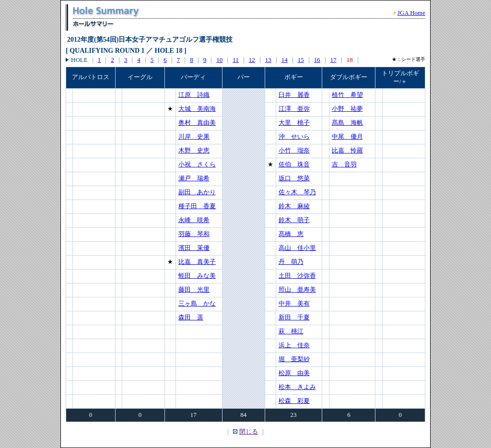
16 (317, 60)
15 (301, 60)
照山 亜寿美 (297, 289)
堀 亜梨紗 (294, 359)
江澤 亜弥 (294, 109)
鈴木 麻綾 (294, 206)
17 (333, 60)
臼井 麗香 (294, 95)
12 (252, 60)
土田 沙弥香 (297, 276)
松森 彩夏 (294, 401)
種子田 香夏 (197, 206)
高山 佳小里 (297, 248)
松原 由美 (294, 373)
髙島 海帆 (347, 123)
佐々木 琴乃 (297, 192)
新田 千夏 (294, 317)
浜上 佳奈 (294, 345)
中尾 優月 (347, 136)
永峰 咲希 (194, 220)
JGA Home (411, 13)
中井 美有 (294, 303)
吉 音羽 (344, 164)
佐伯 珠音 (294, 164)
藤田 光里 (194, 289)
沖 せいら (294, 136)
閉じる (249, 431)
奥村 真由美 (197, 123)
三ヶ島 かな (197, 303)
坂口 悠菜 (294, 178)
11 (236, 60)
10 (219, 60)
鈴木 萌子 (294, 220)
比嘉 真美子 (197, 262)
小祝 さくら (197, 164)
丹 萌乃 (291, 262)
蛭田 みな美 (197, 276)
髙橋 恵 (291, 234)
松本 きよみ (297, 387)
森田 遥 (191, 317)
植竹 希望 (347, 95)
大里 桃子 (294, 123)
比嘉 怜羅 (347, 150)
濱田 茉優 (194, 248)
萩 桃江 (291, 331)
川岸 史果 (194, 136)
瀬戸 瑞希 (194, 178)
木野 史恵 (194, 150)
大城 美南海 (197, 109)
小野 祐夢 (347, 109)
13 (268, 60)
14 (285, 60)
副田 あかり (197, 192)
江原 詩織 (194, 95)
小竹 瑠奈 (294, 150)
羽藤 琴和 (194, 234)
